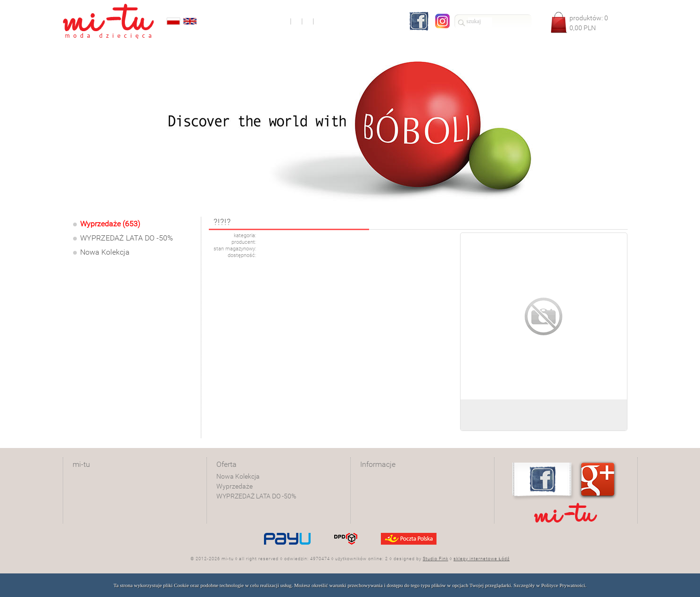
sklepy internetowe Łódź (482, 559)
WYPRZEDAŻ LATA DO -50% (127, 238)
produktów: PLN (589, 23)
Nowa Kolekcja (105, 252)
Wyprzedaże (235, 486)
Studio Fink (436, 559)
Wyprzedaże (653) (110, 224)
